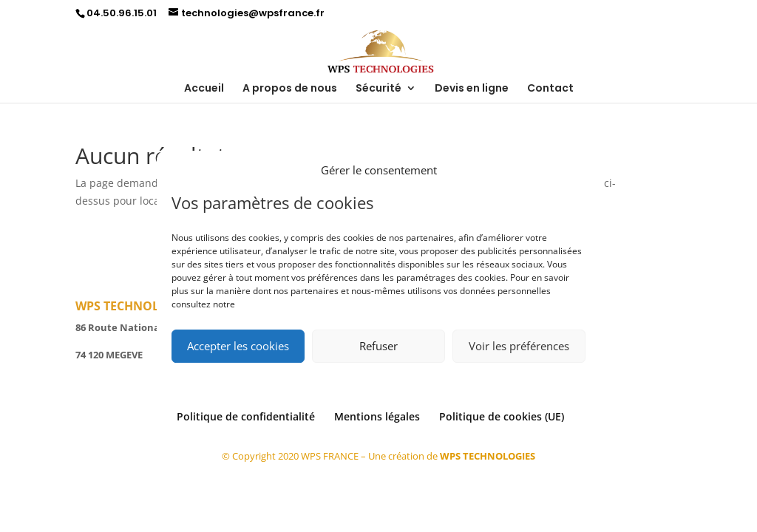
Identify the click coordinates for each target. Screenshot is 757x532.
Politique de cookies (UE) (502, 416)
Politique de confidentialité (246, 416)
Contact (550, 89)
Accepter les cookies (238, 346)
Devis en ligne (472, 89)
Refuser (378, 346)
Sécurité (378, 89)
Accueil (204, 89)
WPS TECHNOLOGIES (488, 456)
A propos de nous (290, 89)
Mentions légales (377, 416)
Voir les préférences (519, 346)
